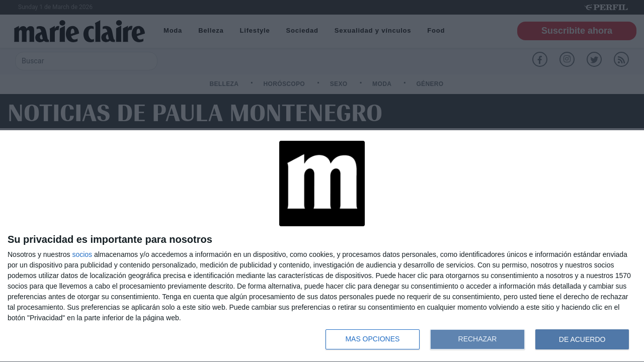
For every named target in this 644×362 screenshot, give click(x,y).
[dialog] (322, 246)
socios (82, 254)
